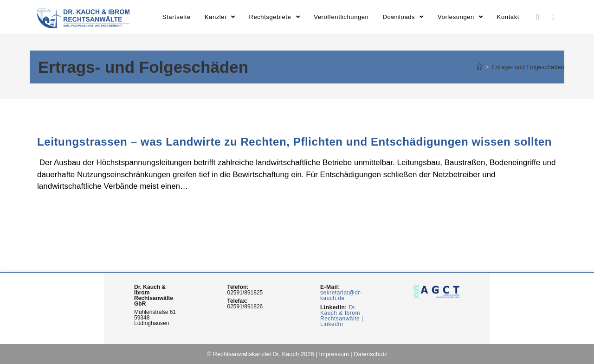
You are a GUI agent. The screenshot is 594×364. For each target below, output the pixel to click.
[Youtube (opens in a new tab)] (553, 17)
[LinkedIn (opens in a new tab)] (538, 17)
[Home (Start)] (480, 67)
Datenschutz (370, 354)
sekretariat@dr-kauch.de (341, 295)
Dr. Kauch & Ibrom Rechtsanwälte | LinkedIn (342, 316)
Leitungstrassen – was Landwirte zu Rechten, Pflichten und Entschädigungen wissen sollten (294, 142)
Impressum (334, 354)
